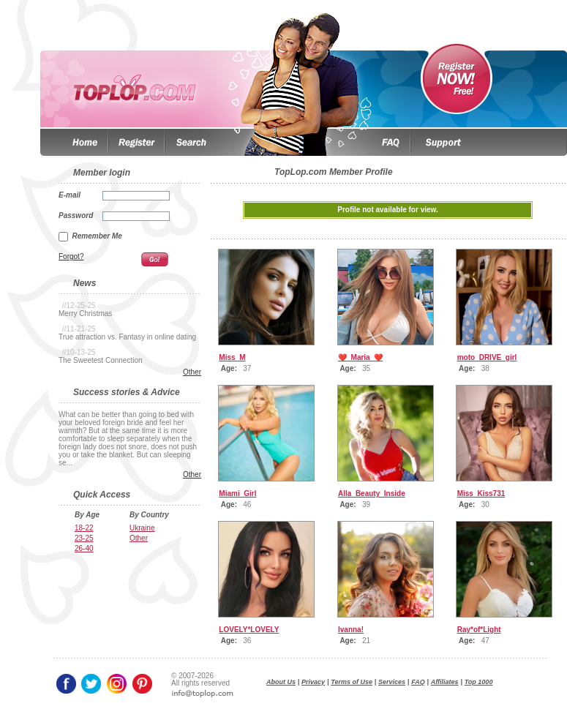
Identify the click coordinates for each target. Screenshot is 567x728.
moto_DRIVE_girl (487, 357)
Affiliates (445, 682)
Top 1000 (479, 682)
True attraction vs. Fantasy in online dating (127, 337)
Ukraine (142, 528)
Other (192, 372)
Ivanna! (351, 630)
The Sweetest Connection (101, 360)
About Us (281, 682)
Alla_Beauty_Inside (372, 494)
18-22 (84, 528)
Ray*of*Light (479, 630)
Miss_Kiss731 (481, 494)
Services (392, 682)
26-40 (84, 548)
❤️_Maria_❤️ (360, 357)
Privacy (313, 682)
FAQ (418, 682)
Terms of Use (352, 682)
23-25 (84, 538)
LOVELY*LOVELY (249, 630)
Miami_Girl (237, 494)
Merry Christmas (85, 314)
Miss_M (232, 357)
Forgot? (71, 256)
